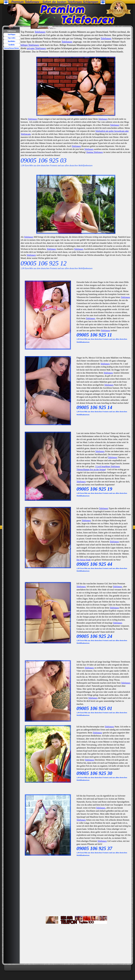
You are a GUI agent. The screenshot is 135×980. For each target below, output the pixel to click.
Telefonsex (40, 32)
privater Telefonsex (37, 48)
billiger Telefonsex (30, 45)
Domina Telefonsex (95, 152)
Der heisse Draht (84, 560)
